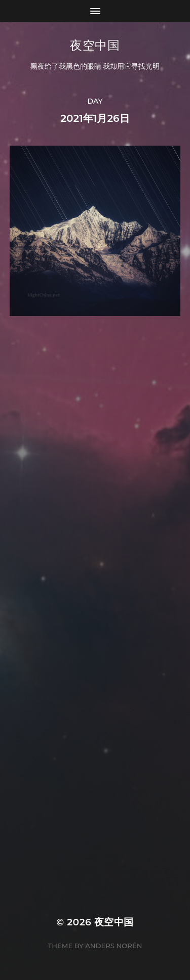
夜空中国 (95, 45)
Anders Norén (113, 946)
